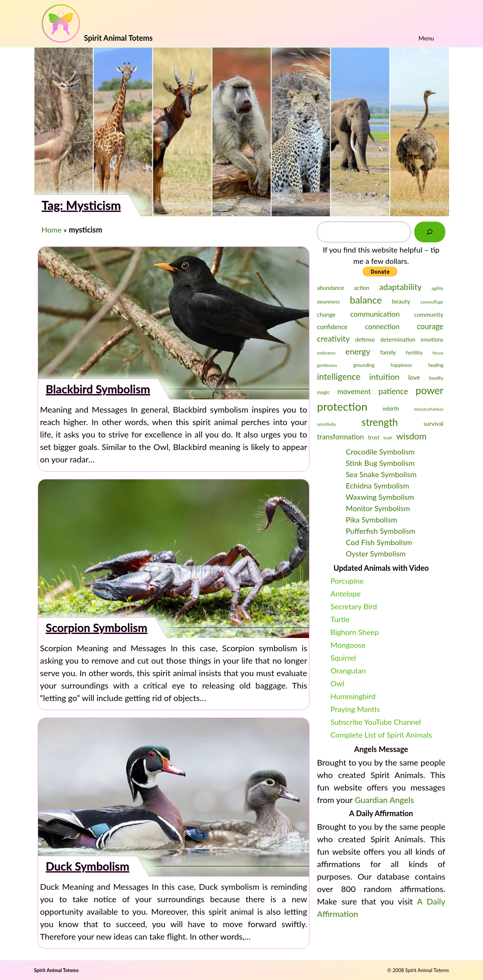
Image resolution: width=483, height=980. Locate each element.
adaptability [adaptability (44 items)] (401, 287)
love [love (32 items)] (414, 377)
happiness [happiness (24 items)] (401, 365)
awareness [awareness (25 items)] (328, 302)
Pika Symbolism (371, 519)
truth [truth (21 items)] (388, 438)
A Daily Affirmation (381, 813)
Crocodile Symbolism (380, 451)
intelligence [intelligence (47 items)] (339, 376)
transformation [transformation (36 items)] (340, 437)
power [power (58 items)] (429, 390)
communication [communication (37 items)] (375, 314)
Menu (426, 38)
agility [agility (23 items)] (437, 288)
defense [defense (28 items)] (365, 339)
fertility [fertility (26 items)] (415, 352)
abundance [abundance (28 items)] (331, 288)
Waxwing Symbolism (380, 497)
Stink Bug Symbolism (380, 463)
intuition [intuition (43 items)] (385, 377)
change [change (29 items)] (326, 314)
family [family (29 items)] (388, 352)
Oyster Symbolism (376, 553)
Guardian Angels (384, 800)
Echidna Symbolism (377, 485)
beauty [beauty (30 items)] (401, 301)
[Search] (430, 232)
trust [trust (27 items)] (374, 437)
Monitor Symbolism (378, 508)
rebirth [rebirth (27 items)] (391, 409)
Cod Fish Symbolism (379, 542)
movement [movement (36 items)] (354, 391)
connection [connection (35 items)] (382, 327)
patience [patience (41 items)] (393, 391)
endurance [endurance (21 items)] (326, 353)
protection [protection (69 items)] (342, 406)
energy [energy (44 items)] (358, 351)
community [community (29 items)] (429, 314)
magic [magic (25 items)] (323, 392)
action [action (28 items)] (362, 288)
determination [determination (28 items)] (398, 339)
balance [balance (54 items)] (366, 300)
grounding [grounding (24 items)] (364, 365)
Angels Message (381, 749)
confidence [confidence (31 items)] (332, 327)
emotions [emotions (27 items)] (432, 340)
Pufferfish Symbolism (381, 531)
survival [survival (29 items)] (433, 423)
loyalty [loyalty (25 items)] (436, 378)
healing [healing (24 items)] (436, 365)
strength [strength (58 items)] (380, 422)
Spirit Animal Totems (56, 970)
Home (52, 230)
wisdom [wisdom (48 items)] (411, 436)
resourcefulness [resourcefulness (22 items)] (429, 409)
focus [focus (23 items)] (438, 353)
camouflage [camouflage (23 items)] (432, 302)
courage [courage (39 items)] (430, 326)
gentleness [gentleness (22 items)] (327, 365)
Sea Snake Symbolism (381, 474)
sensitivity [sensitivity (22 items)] (326, 424)
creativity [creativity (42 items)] (333, 339)
